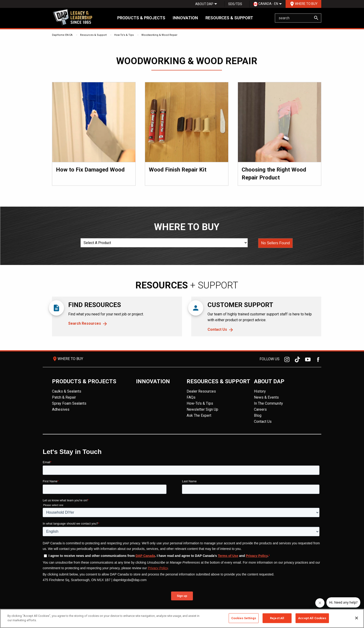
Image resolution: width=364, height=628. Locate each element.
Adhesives (61, 409)
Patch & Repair (64, 397)
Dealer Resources (201, 391)
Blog (258, 415)
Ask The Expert (199, 415)
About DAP (204, 4)
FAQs (191, 397)
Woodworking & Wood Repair (159, 35)
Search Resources (85, 323)
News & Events (266, 397)
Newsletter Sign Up (202, 409)
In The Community (268, 403)
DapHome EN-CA (62, 35)
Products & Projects (141, 18)
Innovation (185, 18)
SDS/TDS (235, 4)
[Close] (357, 618)
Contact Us (217, 329)
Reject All (277, 618)
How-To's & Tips (124, 35)
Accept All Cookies (312, 618)
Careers (260, 409)
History (260, 391)
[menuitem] (204, 4)
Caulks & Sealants (67, 391)
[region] (182, 618)
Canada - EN (266, 4)
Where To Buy (303, 4)
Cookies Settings (244, 618)
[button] (276, 243)
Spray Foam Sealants (69, 403)
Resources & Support (229, 18)
